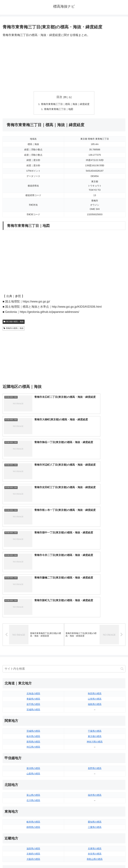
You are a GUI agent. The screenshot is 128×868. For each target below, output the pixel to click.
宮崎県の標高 (95, 809)
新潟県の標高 (33, 633)
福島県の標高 (95, 568)
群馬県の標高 (33, 606)
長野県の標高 (95, 633)
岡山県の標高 (33, 755)
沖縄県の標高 (95, 820)
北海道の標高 (33, 558)
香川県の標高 (33, 782)
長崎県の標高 (33, 814)
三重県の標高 (95, 691)
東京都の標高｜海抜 (14, 322)
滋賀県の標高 (33, 713)
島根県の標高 (33, 750)
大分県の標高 (95, 803)
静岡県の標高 (33, 691)
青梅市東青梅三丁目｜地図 (58, 109)
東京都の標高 (95, 600)
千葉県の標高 (95, 595)
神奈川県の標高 (95, 606)
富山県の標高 (33, 659)
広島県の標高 (95, 745)
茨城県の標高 (33, 595)
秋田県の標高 (95, 558)
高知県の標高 (95, 782)
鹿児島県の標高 (95, 814)
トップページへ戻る (33, 857)
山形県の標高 (95, 563)
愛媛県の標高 (95, 777)
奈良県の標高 (95, 718)
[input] (64, 533)
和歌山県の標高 (95, 723)
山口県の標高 (95, 750)
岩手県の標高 (33, 568)
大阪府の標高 (33, 723)
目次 (59, 97)
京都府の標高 (33, 718)
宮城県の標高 (33, 574)
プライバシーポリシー (95, 857)
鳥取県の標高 (33, 745)
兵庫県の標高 (95, 713)
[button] (122, 533)
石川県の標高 (33, 665)
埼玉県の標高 (33, 611)
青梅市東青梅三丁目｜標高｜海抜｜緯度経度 (65, 104)
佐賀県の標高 (33, 809)
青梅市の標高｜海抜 (14, 329)
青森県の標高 (33, 563)
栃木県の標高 (33, 600)
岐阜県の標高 (33, 686)
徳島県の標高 (33, 777)
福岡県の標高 (33, 803)
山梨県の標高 (33, 638)
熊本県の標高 (33, 820)
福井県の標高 (95, 659)
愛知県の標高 (95, 686)
